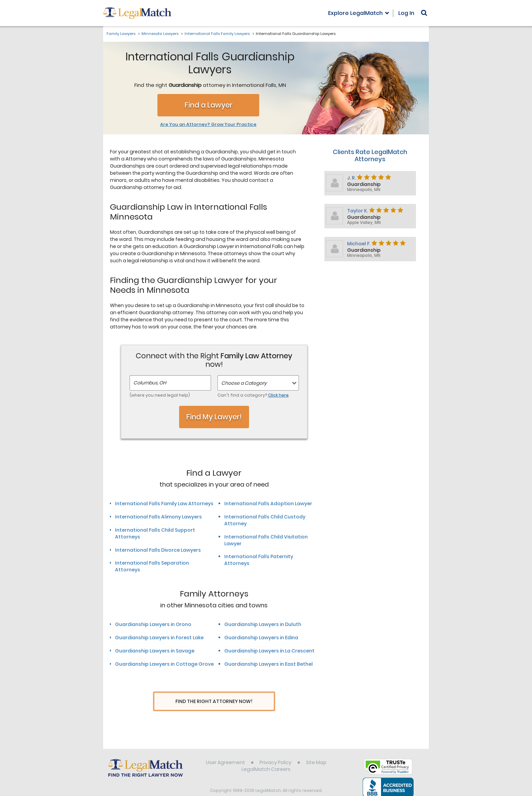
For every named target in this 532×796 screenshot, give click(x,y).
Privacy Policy (275, 750)
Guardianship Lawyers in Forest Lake (159, 638)
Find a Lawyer (208, 105)
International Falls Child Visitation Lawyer (266, 540)
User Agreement (225, 750)
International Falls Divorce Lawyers (158, 550)
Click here (278, 395)
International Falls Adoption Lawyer (268, 504)
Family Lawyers (121, 34)
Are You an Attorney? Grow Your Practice (208, 125)
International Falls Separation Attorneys (152, 566)
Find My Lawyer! (214, 417)
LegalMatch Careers (266, 756)
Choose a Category (244, 383)
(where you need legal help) (160, 395)
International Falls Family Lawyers (217, 34)
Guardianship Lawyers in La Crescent (269, 651)
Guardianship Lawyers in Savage (155, 651)
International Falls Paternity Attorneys (259, 560)
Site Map (316, 750)
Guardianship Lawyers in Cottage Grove (164, 664)
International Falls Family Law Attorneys (164, 504)
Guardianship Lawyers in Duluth (263, 624)
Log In (406, 13)
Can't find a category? (253, 395)
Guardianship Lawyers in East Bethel (269, 664)
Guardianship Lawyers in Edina (261, 638)
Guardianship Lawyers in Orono (153, 624)
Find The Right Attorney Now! (214, 702)
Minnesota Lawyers (160, 34)
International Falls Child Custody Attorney (265, 520)
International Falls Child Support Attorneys (155, 533)
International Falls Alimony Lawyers (158, 517)
